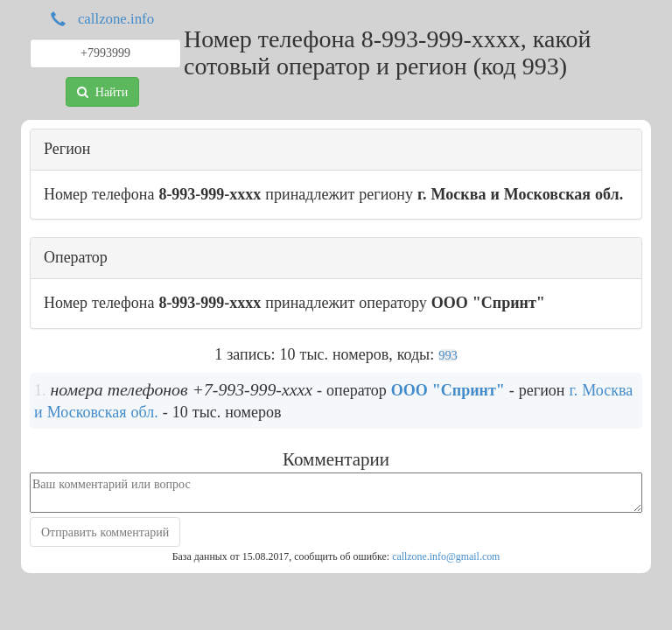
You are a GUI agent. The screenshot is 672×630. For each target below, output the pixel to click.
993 (448, 355)
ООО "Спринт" (448, 390)
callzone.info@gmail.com (446, 556)
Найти (102, 92)
